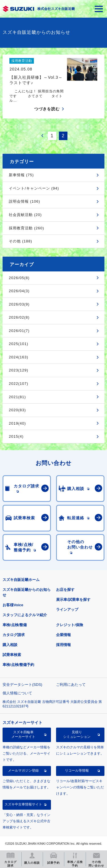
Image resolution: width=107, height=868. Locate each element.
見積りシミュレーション (77, 734)
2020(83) (17, 410)
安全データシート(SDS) (22, 685)
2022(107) (18, 384)
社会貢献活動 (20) (25, 215)
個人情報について (17, 693)
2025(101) (18, 344)
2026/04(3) (19, 291)
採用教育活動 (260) (26, 228)
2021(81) (17, 397)
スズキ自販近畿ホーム (21, 580)
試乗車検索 (12, 655)
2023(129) (18, 370)
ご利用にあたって (71, 685)
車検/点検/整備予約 (18, 665)
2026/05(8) (19, 278)
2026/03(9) (19, 304)
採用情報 (63, 645)
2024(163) (18, 357)
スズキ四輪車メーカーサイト (23, 734)
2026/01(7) (19, 331)
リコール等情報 (77, 771)
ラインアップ (67, 610)
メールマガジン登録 (23, 771)
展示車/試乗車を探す (73, 600)
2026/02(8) (19, 317)
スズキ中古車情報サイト (23, 804)
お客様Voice (13, 605)
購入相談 (10, 645)
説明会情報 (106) (24, 201)
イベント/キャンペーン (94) (34, 188)
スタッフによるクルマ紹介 (25, 615)
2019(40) (17, 423)
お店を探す (65, 590)
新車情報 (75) (21, 175)
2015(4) (16, 436)
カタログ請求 (14, 635)
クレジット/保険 (70, 625)
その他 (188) (20, 241)
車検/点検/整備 (15, 625)
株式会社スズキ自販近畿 (56, 9)
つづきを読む (47, 109)
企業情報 (63, 635)
